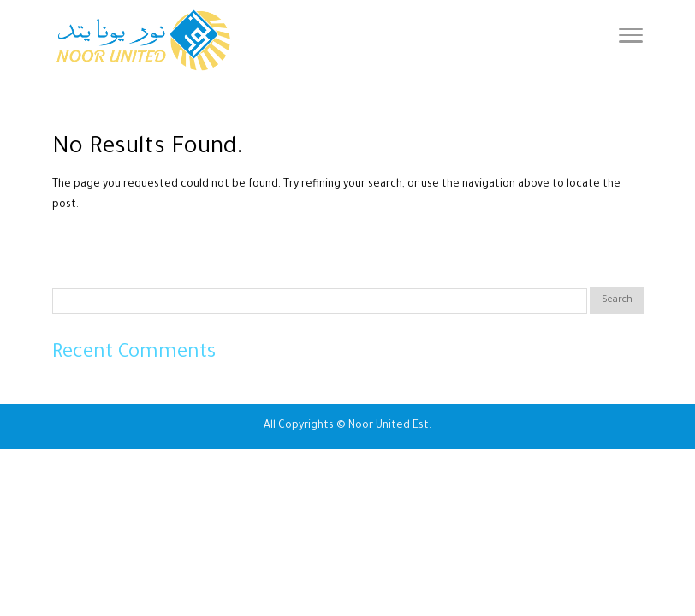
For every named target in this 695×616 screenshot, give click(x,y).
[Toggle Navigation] (631, 41)
